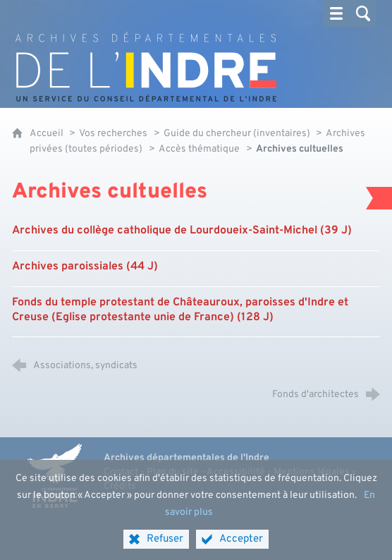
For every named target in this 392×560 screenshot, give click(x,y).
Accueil (48, 134)
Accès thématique (199, 149)
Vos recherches (113, 134)
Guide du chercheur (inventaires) (238, 134)
